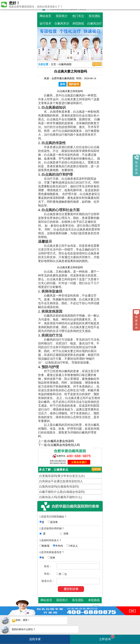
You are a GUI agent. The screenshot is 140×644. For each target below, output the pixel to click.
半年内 (59, 546)
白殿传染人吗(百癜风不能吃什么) (61, 497)
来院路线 (78, 23)
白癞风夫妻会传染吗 (61, 441)
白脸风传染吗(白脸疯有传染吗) (59, 487)
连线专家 (35, 639)
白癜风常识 (62, 23)
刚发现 (46, 546)
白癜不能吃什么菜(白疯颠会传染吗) (62, 492)
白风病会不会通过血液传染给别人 (61, 481)
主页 (53, 64)
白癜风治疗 (95, 23)
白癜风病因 (65, 64)
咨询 (63, 84)
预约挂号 (74, 84)
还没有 (54, 522)
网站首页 (45, 16)
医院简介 (62, 16)
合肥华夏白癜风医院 (63, 78)
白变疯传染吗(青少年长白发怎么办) (62, 476)
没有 (66, 534)
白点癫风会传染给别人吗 (64, 445)
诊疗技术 (45, 23)
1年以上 (73, 546)
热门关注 (78, 16)
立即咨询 (107, 638)
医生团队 (95, 16)
